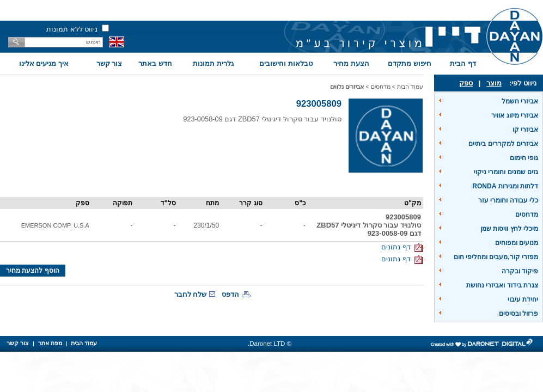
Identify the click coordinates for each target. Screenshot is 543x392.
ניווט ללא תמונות (72, 29)
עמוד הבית (410, 87)
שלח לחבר (191, 294)
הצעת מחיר (351, 63)
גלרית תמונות (213, 63)
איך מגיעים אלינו (44, 63)
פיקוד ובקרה (520, 271)
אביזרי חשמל (520, 101)
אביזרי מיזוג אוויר (515, 115)
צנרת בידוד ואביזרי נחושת (502, 285)
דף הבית (463, 63)
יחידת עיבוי (523, 299)
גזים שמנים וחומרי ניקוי (506, 172)
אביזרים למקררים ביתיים (503, 144)
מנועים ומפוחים (517, 243)
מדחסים (527, 215)
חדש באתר (155, 63)
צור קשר (109, 63)
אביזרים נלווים (347, 87)
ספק (466, 83)
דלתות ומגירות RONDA (505, 186)
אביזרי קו (525, 130)
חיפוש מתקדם (410, 63)
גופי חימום (524, 158)
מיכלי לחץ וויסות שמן (509, 229)
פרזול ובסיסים (518, 314)
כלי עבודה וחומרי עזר (508, 200)
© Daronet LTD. (270, 344)
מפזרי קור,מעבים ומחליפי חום (496, 257)
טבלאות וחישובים (286, 63)
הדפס (230, 294)
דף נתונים (402, 247)
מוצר (494, 83)
